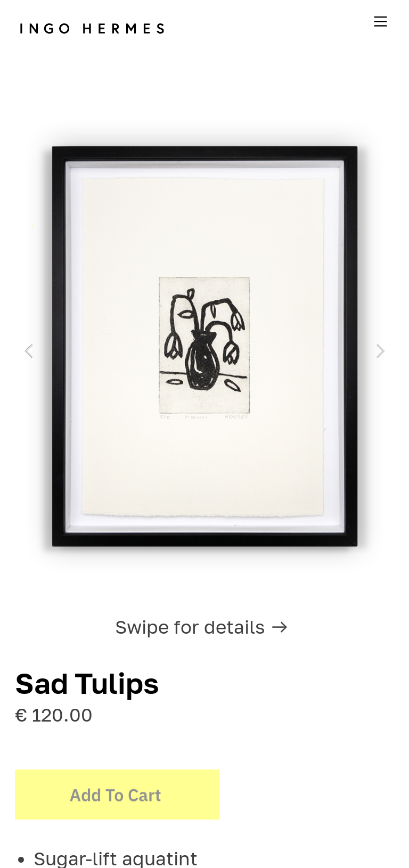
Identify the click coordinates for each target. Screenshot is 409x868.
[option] (204, 351)
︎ (381, 22)
